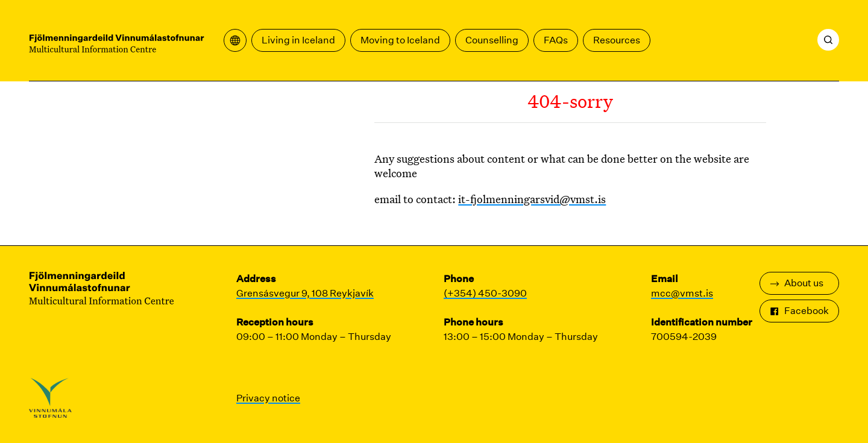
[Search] (828, 40)
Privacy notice (268, 398)
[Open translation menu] (235, 40)
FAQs (556, 40)
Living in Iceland (298, 40)
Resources (617, 40)
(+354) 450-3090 (485, 293)
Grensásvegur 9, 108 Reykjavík (305, 293)
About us (797, 283)
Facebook (799, 311)
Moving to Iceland (400, 40)
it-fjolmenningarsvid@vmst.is (532, 199)
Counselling (492, 40)
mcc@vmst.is (682, 293)
